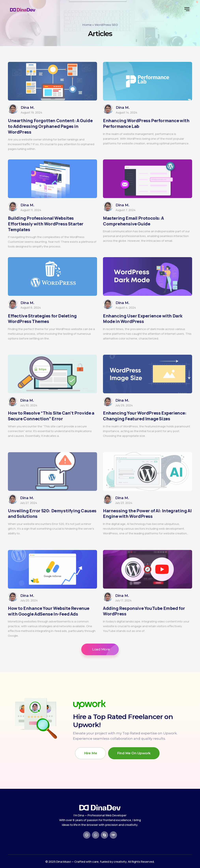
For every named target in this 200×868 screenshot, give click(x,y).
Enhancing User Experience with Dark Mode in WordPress (143, 319)
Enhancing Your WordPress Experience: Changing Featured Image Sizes (145, 416)
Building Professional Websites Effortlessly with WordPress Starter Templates (46, 224)
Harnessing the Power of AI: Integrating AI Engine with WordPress (147, 514)
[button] (100, 649)
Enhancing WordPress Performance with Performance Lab (146, 123)
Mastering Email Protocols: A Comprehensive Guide (133, 221)
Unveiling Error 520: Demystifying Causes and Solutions (52, 514)
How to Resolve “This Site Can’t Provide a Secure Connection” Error (51, 416)
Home (87, 25)
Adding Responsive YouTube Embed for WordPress (144, 611)
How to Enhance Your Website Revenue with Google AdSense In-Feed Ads (49, 611)
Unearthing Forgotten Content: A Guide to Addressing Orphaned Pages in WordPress (50, 126)
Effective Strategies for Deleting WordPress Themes (42, 319)
